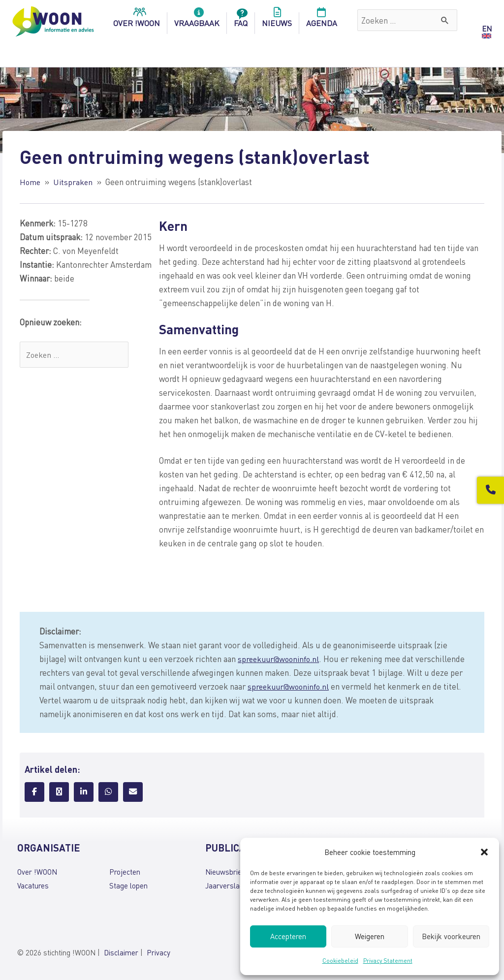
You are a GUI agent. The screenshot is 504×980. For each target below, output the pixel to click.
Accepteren (288, 936)
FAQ (241, 20)
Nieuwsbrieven (229, 872)
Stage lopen (128, 885)
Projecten (125, 872)
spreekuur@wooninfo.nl (281, 659)
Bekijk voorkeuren (451, 936)
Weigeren (370, 936)
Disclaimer (121, 952)
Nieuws (277, 20)
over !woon (137, 20)
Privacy (158, 952)
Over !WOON (37, 872)
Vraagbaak (197, 20)
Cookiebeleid (340, 961)
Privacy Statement (388, 961)
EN (487, 29)
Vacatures (33, 885)
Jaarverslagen (228, 885)
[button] (484, 852)
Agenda (322, 20)
